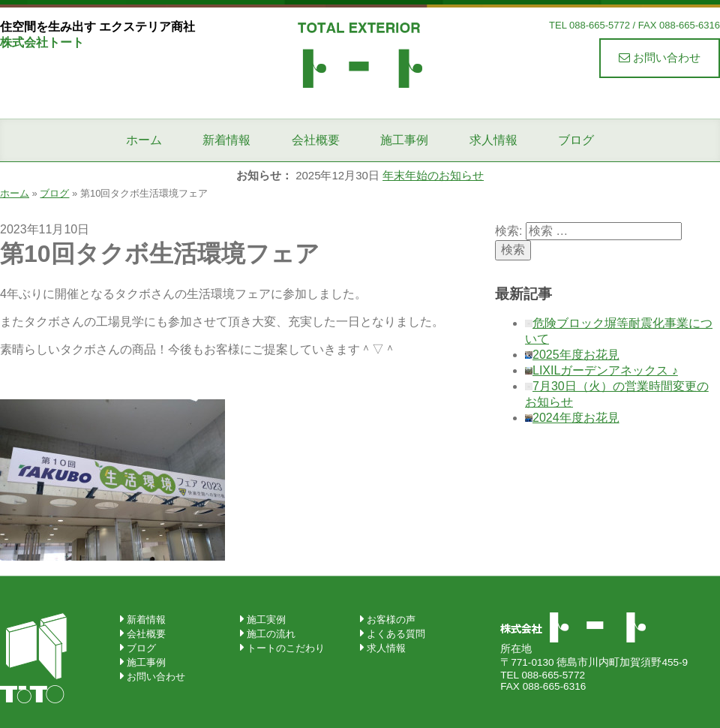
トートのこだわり (286, 648)
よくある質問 (396, 634)
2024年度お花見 (576, 418)
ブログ (576, 140)
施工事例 (404, 140)
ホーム (144, 140)
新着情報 (226, 140)
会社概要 (316, 140)
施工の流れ (271, 634)
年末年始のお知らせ (433, 175)
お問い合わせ (660, 57)
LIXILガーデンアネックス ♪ (605, 370)
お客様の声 (391, 620)
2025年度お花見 (576, 355)
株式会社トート (360, 54)
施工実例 (266, 620)
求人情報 (493, 140)
